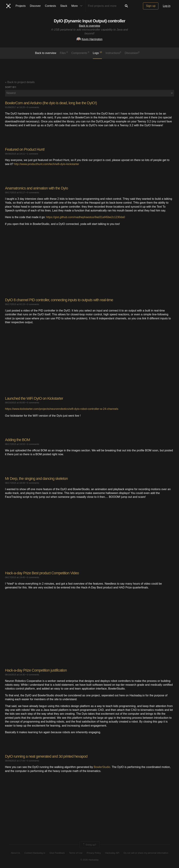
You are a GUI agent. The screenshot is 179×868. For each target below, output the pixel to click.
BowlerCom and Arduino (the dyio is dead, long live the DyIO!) (53, 103)
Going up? (89, 845)
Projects (21, 6)
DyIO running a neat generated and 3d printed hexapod (48, 756)
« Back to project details (20, 82)
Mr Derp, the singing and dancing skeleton (37, 478)
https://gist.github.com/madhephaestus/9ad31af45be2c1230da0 (86, 217)
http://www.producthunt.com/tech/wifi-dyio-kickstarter (47, 164)
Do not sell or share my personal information (146, 853)
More (78, 6)
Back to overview (90, 26)
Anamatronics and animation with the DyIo (38, 188)
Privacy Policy (94, 853)
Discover (35, 6)
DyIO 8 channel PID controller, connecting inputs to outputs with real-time (61, 300)
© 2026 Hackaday (89, 859)
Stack (64, 6)
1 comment (32, 154)
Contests (50, 6)
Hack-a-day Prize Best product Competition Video (43, 573)
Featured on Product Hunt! (26, 149)
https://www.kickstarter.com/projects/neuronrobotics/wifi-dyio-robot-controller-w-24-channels (62, 409)
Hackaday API (112, 853)
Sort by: (11, 87)
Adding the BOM (18, 440)
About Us (15, 853)
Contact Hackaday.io (35, 853)
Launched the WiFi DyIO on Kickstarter (35, 398)
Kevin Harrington (89, 39)
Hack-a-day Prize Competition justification (37, 670)
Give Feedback (57, 853)
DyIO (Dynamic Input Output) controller (90, 21)
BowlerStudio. (102, 767)
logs (97, 53)
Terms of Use (76, 853)
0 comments (33, 107)
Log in (167, 6)
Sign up (151, 6)
